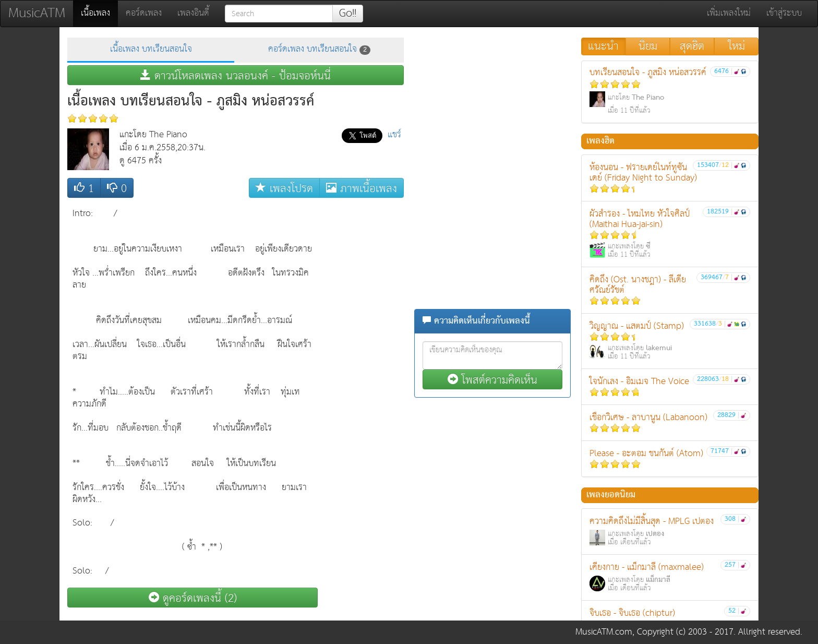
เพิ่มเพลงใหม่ (729, 13)
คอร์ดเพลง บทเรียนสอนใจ (319, 49)
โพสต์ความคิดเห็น (492, 380)
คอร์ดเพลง (144, 13)
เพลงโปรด (284, 188)
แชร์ (394, 135)
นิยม (648, 46)
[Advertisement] (362, 360)
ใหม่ (737, 46)
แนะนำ (603, 46)
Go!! (348, 14)
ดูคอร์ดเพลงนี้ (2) (193, 598)
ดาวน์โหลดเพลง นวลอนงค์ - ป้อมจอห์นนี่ (236, 75)
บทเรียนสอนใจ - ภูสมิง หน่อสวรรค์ (670, 91)
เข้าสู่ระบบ (784, 13)
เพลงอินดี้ (193, 13)
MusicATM (37, 13)
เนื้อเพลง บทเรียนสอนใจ (151, 49)
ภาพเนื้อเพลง (362, 188)
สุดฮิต (692, 46)
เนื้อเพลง (99, 13)
